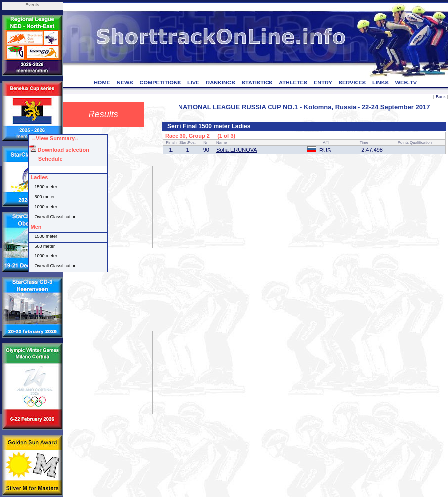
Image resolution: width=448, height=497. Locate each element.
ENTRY (323, 83)
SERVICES (352, 83)
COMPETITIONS (160, 83)
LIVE (193, 83)
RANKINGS (221, 83)
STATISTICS (257, 83)
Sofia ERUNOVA (237, 150)
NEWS (125, 83)
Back (441, 97)
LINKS (381, 83)
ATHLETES (293, 83)
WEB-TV (406, 83)
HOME (102, 83)
